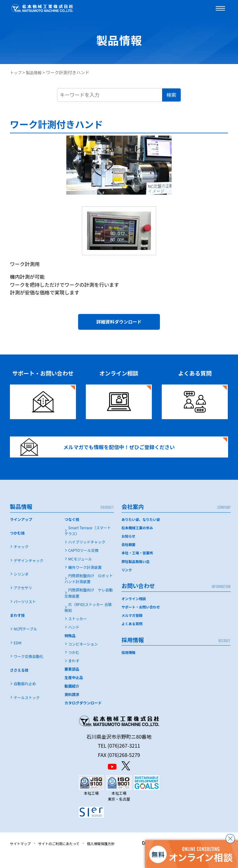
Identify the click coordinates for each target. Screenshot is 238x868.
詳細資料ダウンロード (119, 324)
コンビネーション (83, 657)
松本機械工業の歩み (138, 541)
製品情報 (36, 72)
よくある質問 (133, 637)
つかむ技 (17, 546)
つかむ (74, 666)
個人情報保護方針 (120, 857)
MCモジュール (80, 572)
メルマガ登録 (133, 629)
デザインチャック (29, 574)
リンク (127, 583)
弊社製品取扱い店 (136, 575)
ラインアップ (21, 533)
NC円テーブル (25, 643)
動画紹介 (72, 700)
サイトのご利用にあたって (69, 857)
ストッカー (77, 632)
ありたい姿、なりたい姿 (142, 533)
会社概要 (129, 558)
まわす (74, 674)
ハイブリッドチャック (87, 556)
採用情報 (129, 666)
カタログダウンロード (83, 716)
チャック (21, 560)
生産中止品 (74, 691)
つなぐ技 (72, 533)
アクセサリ (23, 602)
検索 (171, 95)
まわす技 (17, 629)
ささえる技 (19, 683)
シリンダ (21, 588)
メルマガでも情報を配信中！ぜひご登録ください (107, 456)
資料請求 (72, 708)
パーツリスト (25, 615)
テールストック (27, 711)
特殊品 (70, 649)
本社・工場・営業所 (138, 567)
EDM (18, 656)
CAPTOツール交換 (83, 564)
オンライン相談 (134, 612)
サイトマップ (23, 857)
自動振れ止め (25, 697)
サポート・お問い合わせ (142, 620)
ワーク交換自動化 (29, 670)
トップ (16, 72)
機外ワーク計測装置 (85, 581)
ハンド (74, 641)
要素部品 (72, 683)
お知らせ (129, 550)
